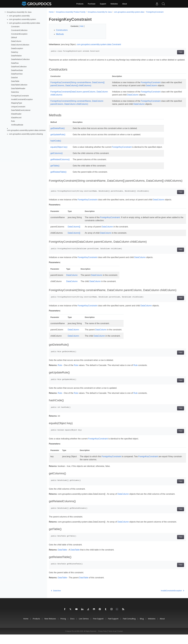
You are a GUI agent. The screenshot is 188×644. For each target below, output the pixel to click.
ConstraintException (19, 34)
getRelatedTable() (58, 175)
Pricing (63, 628)
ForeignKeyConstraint (20, 96)
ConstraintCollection (19, 30)
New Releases (50, 628)
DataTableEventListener (21, 110)
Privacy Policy (103, 641)
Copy (171, 52)
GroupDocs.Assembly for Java (19, 12)
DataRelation (16, 56)
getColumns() (57, 156)
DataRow (15, 63)
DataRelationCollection (20, 59)
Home (51, 12)
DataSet (14, 78)
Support (103, 4)
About (125, 4)
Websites (114, 4)
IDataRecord (16, 117)
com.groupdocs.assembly (19, 16)
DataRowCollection (19, 67)
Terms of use (112, 641)
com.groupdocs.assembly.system (22, 19)
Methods (60, 34)
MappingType (17, 103)
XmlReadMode (17, 125)
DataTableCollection (19, 85)
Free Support (98, 628)
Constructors (62, 30)
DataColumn (16, 41)
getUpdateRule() (58, 138)
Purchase (92, 4)
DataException (17, 48)
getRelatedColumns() (60, 162)
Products (80, 4)
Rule (13, 121)
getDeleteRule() (58, 131)
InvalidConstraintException (22, 99)
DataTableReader (18, 88)
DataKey (15, 52)
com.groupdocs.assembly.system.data (25, 23)
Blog (142, 628)
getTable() (55, 169)
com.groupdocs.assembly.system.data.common (26, 130)
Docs (72, 628)
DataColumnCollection (20, 45)
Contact (120, 641)
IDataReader (16, 114)
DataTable (15, 81)
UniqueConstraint (18, 107)
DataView (15, 92)
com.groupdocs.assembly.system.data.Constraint (99, 44)
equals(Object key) (59, 150)
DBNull (14, 37)
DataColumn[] (74, 230)
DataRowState (17, 70)
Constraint (15, 27)
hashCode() (56, 144)
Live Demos (84, 628)
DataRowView (17, 74)
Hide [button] (80, 26)
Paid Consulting (129, 628)
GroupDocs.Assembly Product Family (71, 12)
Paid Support (113, 628)
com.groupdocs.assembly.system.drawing (26, 134)
